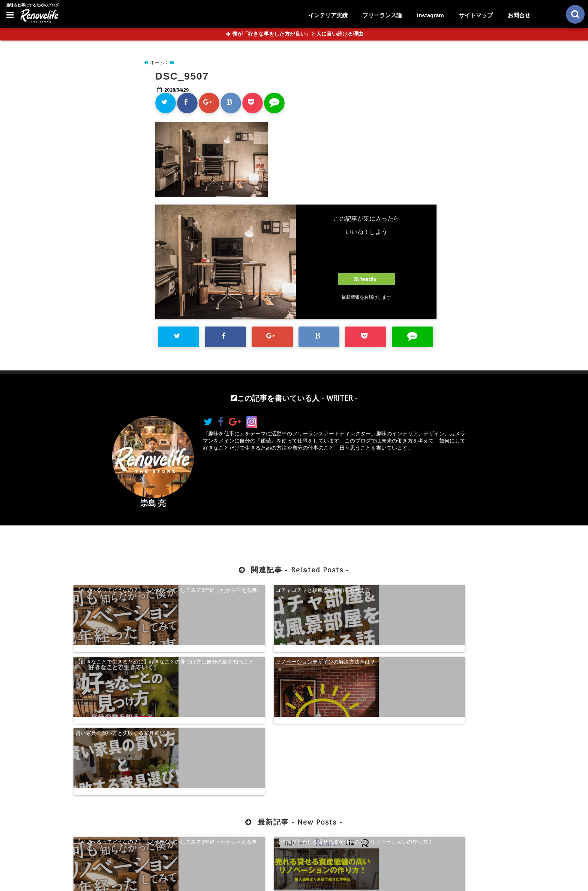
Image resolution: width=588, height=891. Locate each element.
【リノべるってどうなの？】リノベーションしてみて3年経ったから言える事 (125, 592)
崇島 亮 (153, 503)
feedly (366, 279)
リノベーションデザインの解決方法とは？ (463, 588)
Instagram (430, 15)
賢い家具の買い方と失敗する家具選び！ (123, 649)
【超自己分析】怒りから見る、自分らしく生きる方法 (350, 750)
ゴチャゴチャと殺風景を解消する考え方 (235, 588)
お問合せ (519, 15)
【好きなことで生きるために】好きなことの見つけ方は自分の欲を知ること (350, 592)
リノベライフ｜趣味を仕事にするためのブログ (278, 880)
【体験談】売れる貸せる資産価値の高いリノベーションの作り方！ (238, 750)
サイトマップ (476, 15)
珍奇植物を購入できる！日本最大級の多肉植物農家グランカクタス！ (463, 750)
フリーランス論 (382, 15)
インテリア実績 (328, 15)
